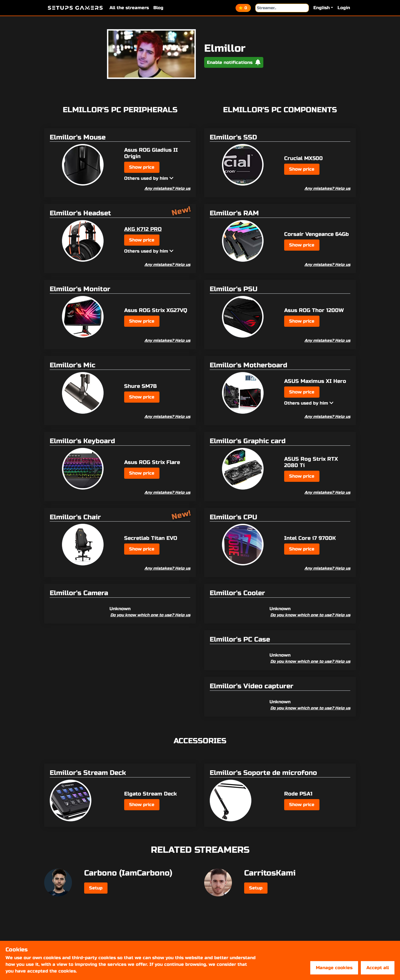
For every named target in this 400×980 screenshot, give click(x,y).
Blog (158, 8)
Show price (142, 167)
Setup (96, 888)
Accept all (378, 968)
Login (344, 8)
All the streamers (129, 8)
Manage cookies (334, 968)
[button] (323, 8)
